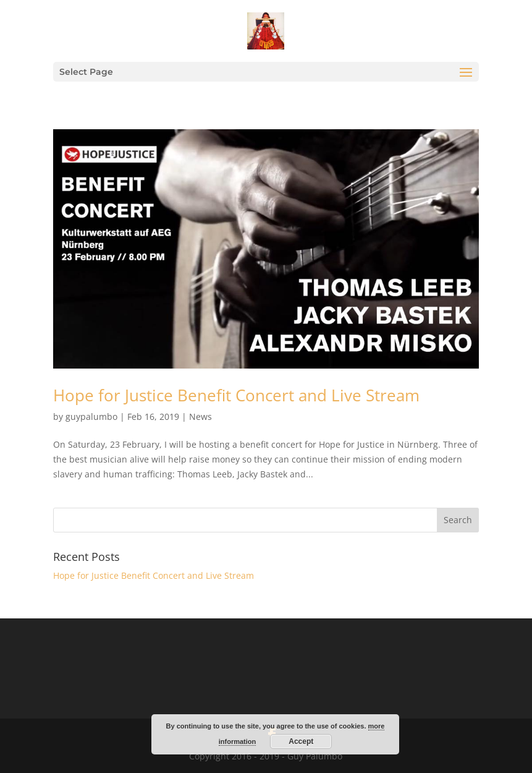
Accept (301, 741)
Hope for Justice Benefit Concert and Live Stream (236, 395)
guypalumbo (91, 416)
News (201, 416)
